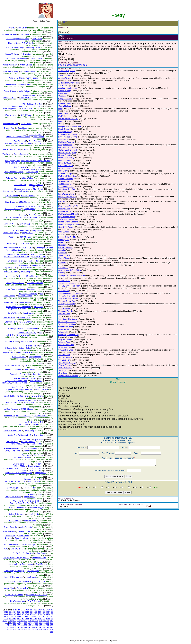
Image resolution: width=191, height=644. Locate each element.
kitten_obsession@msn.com (73, 65)
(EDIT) (65, 22)
